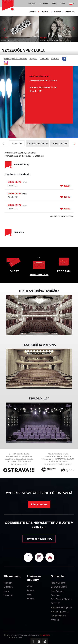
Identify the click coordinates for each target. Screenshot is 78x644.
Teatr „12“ (55, 603)
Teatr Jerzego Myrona (61, 599)
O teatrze (8, 587)
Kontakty (8, 595)
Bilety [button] (55, 3)
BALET (57, 11)
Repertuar (44, 59)
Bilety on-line (39, 504)
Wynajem (55, 620)
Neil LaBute (5, 40)
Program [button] (32, 3)
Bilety (65, 186)
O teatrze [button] (44, 3)
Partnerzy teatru (58, 616)
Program (33, 59)
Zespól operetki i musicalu (15, 59)
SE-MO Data (45, 635)
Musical (31, 599)
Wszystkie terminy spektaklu (62, 216)
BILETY (14, 271)
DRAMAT (45, 11)
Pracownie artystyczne (61, 607)
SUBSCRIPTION (39, 274)
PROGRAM (64, 271)
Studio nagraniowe (59, 612)
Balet (30, 594)
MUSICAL (70, 11)
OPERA (33, 11)
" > (39, 263)
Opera (30, 586)
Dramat (31, 590)
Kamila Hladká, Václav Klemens (51, 40)
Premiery (55, 59)
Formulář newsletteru (39, 539)
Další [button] (63, 3)
